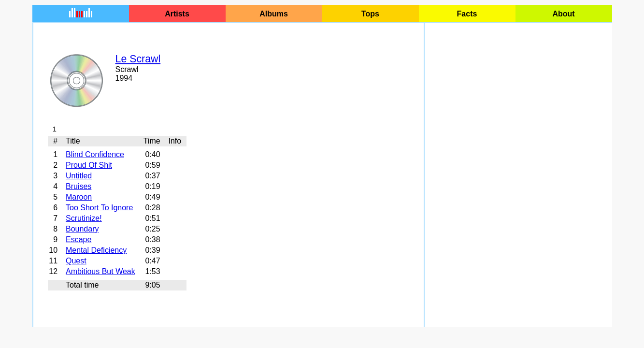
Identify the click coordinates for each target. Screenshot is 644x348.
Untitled (79, 176)
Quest (76, 261)
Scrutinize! (84, 218)
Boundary (82, 229)
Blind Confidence (95, 154)
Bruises (79, 186)
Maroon (79, 197)
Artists (177, 14)
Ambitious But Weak (100, 271)
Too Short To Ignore (99, 208)
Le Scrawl (138, 59)
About (563, 14)
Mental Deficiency (96, 250)
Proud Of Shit (89, 165)
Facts (467, 14)
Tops (370, 14)
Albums (274, 14)
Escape (79, 239)
